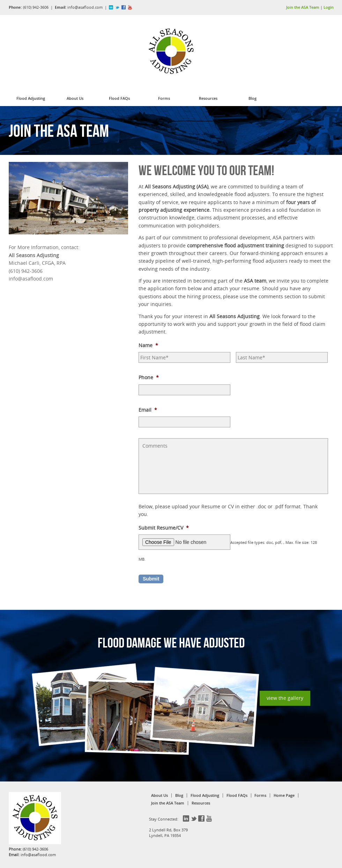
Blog (252, 98)
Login (329, 7)
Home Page (284, 795)
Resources (208, 98)
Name (148, 345)
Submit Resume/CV (164, 528)
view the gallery (285, 698)
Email (148, 410)
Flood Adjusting (31, 98)
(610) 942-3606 (36, 7)
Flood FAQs (119, 98)
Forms (164, 98)
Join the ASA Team (303, 7)
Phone (149, 377)
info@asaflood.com (85, 7)
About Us (75, 98)
